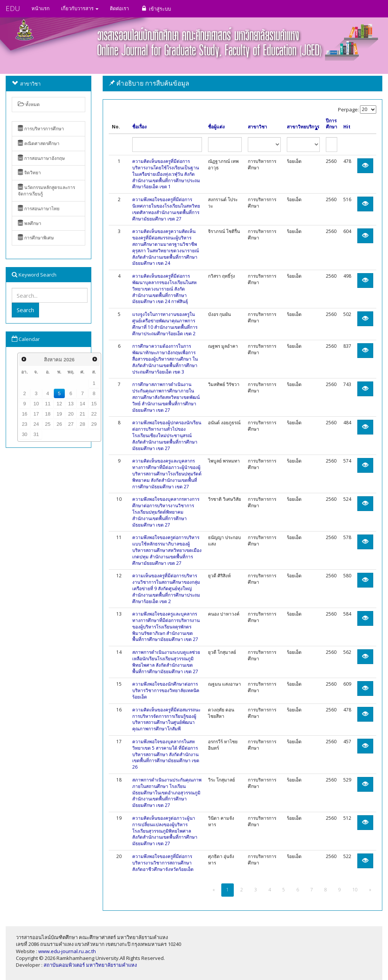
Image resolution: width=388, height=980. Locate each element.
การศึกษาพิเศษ (36, 238)
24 (36, 424)
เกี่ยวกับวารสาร (80, 8)
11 (48, 404)
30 (25, 434)
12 (59, 404)
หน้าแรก (41, 8)
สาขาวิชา (257, 127)
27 (71, 424)
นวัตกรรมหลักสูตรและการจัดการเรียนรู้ (46, 191)
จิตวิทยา (29, 173)
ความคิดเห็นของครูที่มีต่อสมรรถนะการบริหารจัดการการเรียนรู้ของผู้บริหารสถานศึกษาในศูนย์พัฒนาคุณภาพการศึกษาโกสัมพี (166, 719)
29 (94, 424)
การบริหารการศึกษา (41, 129)
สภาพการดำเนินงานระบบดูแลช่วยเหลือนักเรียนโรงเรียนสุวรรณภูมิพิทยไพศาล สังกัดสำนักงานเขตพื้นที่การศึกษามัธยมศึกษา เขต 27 (166, 662)
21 (82, 414)
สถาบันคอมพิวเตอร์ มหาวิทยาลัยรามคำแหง (90, 965)
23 (25, 424)
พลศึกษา (30, 223)
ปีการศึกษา (332, 124)
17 (36, 414)
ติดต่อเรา (119, 8)
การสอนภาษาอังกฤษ (41, 158)
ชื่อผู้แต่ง (216, 127)
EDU (13, 8)
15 (94, 404)
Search (25, 310)
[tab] (242, 84)
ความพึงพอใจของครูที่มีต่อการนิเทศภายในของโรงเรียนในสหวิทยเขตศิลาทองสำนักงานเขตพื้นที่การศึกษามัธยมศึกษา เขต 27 (166, 209)
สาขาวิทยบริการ (303, 127)
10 (36, 404)
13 (71, 404)
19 (59, 414)
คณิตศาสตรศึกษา (39, 143)
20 (71, 414)
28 (82, 424)
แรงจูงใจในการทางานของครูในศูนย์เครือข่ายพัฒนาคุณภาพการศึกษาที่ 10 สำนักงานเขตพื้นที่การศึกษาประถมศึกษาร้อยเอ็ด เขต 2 (165, 324)
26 (59, 424)
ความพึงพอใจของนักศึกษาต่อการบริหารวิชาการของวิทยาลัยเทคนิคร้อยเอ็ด (166, 690)
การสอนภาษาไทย (39, 209)
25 (48, 424)
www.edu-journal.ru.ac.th (67, 951)
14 (82, 404)
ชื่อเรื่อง (139, 127)
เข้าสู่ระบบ (156, 9)
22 (94, 414)
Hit (347, 127)
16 (25, 414)
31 (36, 434)
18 (48, 414)
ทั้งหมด (29, 104)
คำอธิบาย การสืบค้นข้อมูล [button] (149, 83)
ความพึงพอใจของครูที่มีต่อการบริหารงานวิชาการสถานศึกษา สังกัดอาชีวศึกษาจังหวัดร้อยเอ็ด (163, 863)
